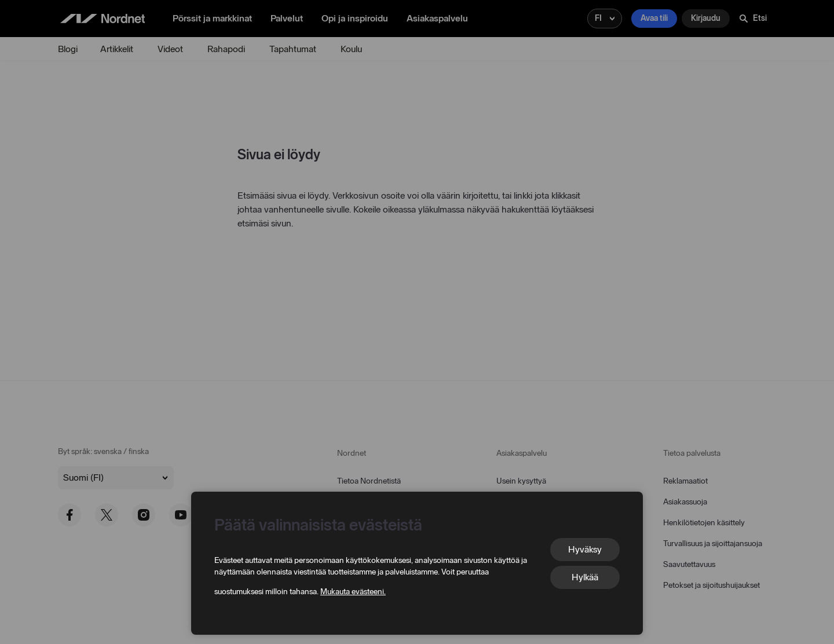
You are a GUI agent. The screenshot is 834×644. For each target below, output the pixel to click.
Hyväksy (585, 549)
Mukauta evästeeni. (353, 592)
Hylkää (585, 577)
